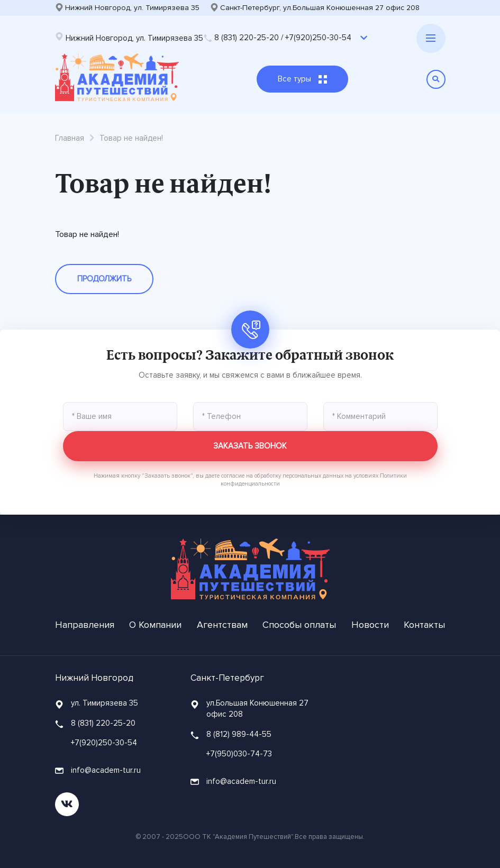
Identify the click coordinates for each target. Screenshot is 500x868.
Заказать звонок (250, 446)
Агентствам (222, 625)
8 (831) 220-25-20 (103, 723)
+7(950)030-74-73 (239, 754)
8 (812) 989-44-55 (239, 734)
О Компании (155, 625)
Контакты (424, 625)
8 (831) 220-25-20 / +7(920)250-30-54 (278, 38)
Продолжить (104, 279)
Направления (85, 625)
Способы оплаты (299, 625)
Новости (370, 625)
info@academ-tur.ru (98, 770)
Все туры (302, 79)
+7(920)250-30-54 (104, 743)
